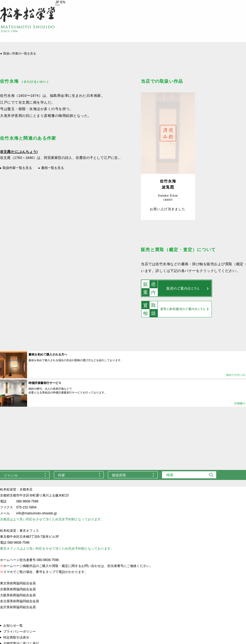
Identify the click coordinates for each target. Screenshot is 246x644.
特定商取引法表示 (16, 637)
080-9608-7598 (27, 501)
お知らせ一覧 (13, 626)
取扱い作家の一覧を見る (20, 53)
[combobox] (79, 475)
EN (63, 2)
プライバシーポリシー (20, 632)
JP (57, 2)
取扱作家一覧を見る (17, 168)
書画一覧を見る (53, 168)
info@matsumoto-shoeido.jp (37, 513)
